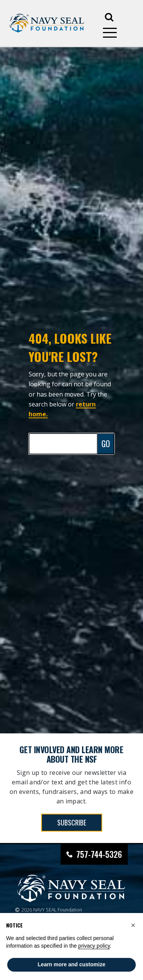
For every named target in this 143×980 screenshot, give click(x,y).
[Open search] (109, 16)
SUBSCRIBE (72, 822)
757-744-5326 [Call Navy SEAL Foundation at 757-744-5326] (99, 854)
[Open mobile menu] (110, 33)
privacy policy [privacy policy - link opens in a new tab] (94, 946)
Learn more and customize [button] (71, 964)
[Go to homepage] (47, 23)
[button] (133, 925)
